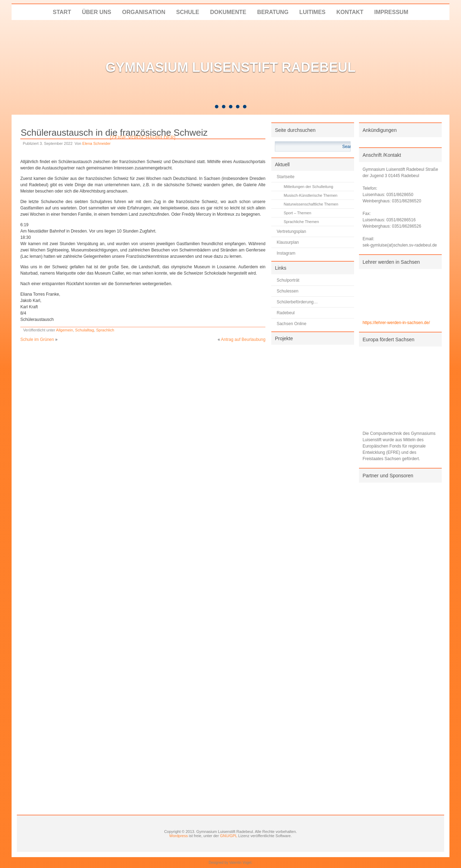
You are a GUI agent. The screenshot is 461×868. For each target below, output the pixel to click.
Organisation (144, 12)
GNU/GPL (228, 836)
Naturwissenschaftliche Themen (311, 204)
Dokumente (228, 12)
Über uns (97, 12)
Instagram (286, 253)
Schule (188, 12)
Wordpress (179, 836)
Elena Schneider (97, 143)
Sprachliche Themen (301, 222)
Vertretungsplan (291, 231)
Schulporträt (288, 280)
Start (62, 12)
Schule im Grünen (37, 339)
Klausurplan (288, 242)
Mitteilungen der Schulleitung (308, 187)
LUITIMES (313, 12)
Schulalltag (84, 330)
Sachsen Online (291, 324)
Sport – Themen (297, 213)
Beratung (273, 12)
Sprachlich (105, 330)
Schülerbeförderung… (297, 302)
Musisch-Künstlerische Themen (310, 195)
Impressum (391, 12)
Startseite (286, 177)
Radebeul (286, 313)
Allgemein (65, 330)
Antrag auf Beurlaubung (243, 339)
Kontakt (350, 12)
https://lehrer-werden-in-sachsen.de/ (396, 323)
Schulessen (287, 291)
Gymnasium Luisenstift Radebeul (231, 67)
